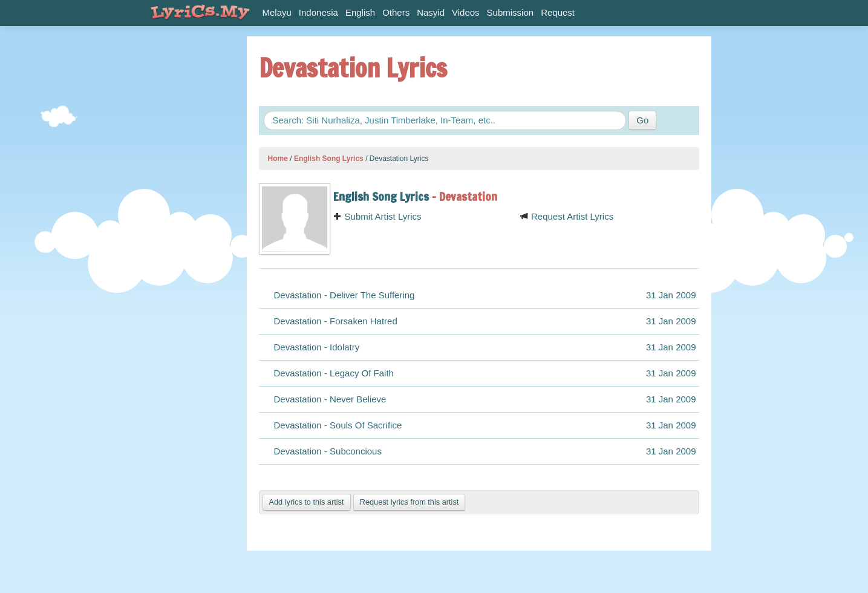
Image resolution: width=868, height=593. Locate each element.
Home (278, 159)
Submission (511, 12)
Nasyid (431, 12)
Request (558, 12)
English (360, 12)
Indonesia (318, 12)
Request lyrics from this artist (410, 502)
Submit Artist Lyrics (377, 216)
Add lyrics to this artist (307, 502)
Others (396, 12)
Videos (466, 12)
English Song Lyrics (329, 159)
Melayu (277, 12)
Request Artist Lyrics (567, 216)
